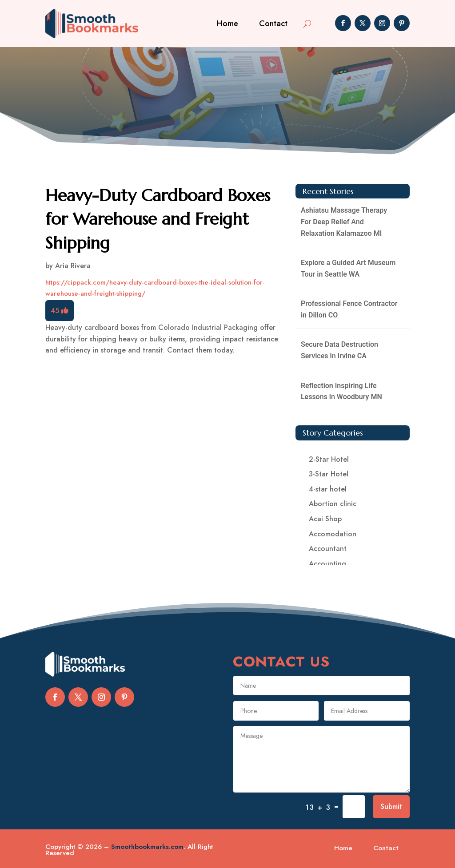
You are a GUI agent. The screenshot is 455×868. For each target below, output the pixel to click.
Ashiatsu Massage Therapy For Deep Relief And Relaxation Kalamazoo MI (344, 222)
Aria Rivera (73, 266)
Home (227, 24)
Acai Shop (325, 519)
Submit (391, 807)
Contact (273, 24)
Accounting (327, 564)
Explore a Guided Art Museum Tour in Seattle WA (348, 268)
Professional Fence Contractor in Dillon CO (349, 309)
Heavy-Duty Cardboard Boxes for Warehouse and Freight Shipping (158, 219)
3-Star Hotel (329, 474)
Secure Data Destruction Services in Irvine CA (339, 350)
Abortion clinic (333, 504)
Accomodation (333, 534)
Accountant (328, 549)
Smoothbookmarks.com (147, 847)
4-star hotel (328, 489)
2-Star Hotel (329, 459)
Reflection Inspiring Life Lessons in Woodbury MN (341, 391)
